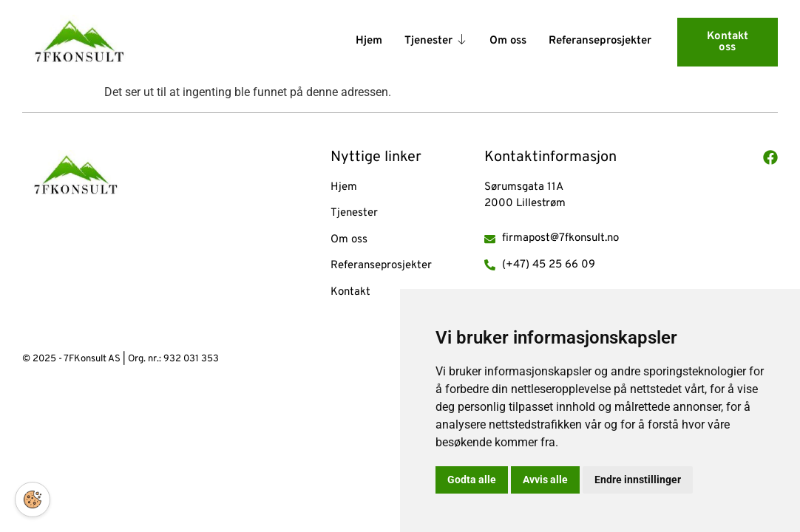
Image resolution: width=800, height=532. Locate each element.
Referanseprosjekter (600, 41)
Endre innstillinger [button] (638, 480)
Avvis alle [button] (545, 480)
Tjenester (436, 42)
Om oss (508, 41)
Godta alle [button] (472, 480)
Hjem (369, 41)
